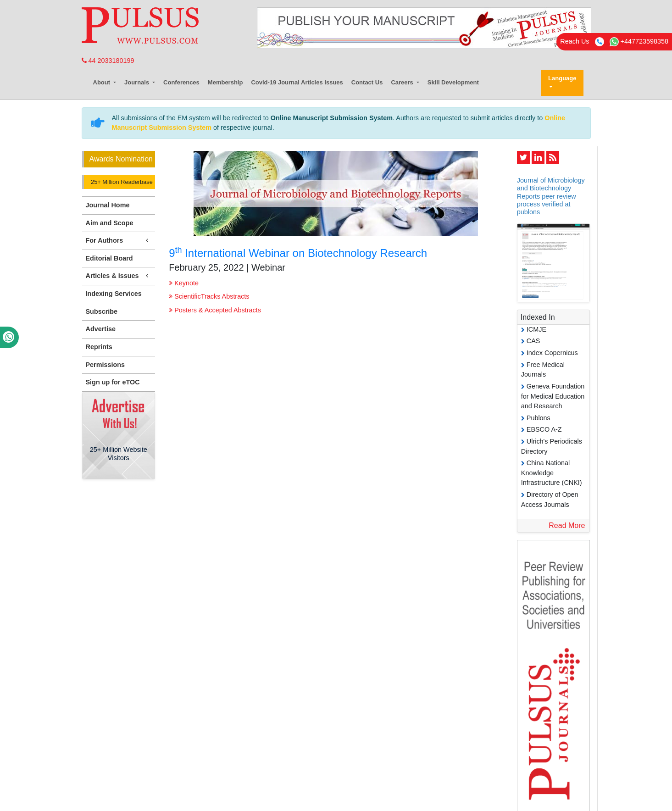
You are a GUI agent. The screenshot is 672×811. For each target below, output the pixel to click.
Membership (225, 82)
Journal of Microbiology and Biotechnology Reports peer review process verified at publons (551, 196)
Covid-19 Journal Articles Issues (297, 82)
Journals (138, 82)
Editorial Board (109, 258)
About (103, 82)
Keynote (184, 283)
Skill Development (453, 82)
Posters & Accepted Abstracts (215, 310)
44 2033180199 (108, 61)
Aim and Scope (110, 223)
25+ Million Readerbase (121, 182)
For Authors (119, 241)
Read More (567, 525)
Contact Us (367, 82)
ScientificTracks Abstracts (209, 296)
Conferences (181, 82)
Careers (403, 82)
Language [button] (562, 78)
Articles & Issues (119, 276)
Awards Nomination (121, 159)
